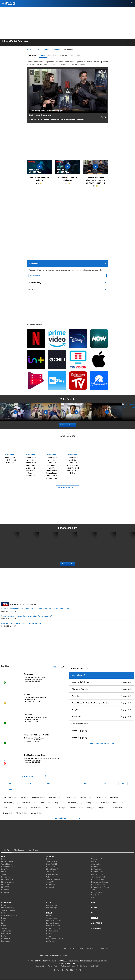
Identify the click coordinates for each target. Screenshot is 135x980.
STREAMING (6, 903)
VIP (93, 913)
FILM (3, 856)
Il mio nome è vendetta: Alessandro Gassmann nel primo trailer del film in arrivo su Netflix (73, 465)
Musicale (34, 808)
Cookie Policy (82, 966)
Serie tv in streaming (54, 879)
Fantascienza (72, 803)
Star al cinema (52, 905)
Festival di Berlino (53, 926)
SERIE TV (50, 856)
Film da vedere (7, 879)
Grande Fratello (97, 874)
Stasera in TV (96, 859)
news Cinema (10, 455)
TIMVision (5, 928)
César (49, 936)
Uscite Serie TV (52, 874)
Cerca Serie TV (52, 867)
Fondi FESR (95, 966)
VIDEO (94, 908)
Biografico (83, 798)
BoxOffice (5, 869)
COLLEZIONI (96, 923)
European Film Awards (55, 939)
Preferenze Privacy (68, 966)
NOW (3, 921)
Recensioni (6, 877)
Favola (103, 803)
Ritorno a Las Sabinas (100, 882)
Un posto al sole (97, 879)
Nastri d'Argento (52, 931)
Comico (98, 798)
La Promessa (96, 869)
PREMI (49, 913)
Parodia (60, 808)
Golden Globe (52, 918)
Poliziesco (74, 808)
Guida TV (50, 882)
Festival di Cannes (53, 923)
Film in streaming (8, 882)
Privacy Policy (53, 966)
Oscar (49, 915)
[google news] (62, 971)
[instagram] (58, 971)
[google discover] (67, 971)
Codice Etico (41, 966)
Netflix (4, 913)
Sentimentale (117, 808)
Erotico (43, 803)
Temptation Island (98, 877)
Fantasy (89, 803)
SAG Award (51, 941)
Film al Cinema (7, 861)
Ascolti (94, 897)
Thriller (19, 813)
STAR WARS (96, 928)
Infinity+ (4, 923)
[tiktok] (76, 971)
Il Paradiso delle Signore (101, 887)
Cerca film (5, 890)
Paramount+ (6, 941)
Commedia (114, 798)
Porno (89, 808)
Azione (68, 798)
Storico (5, 813)
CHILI (3, 926)
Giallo (115, 803)
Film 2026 (5, 885)
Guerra (5, 808)
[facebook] (54, 971)
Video (3, 874)
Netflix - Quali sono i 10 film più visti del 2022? (10, 460)
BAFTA (49, 933)
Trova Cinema (7, 864)
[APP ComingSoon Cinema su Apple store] (74, 955)
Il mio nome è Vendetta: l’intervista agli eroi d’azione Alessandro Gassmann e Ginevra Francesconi (31, 467)
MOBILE (95, 918)
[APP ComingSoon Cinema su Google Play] (89, 955)
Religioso (101, 808)
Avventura (53, 798)
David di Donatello (53, 928)
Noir (48, 808)
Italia (55, 667)
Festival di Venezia (53, 921)
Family (56, 803)
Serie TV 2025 (52, 864)
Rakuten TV (6, 939)
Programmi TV (97, 892)
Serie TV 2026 (52, 861)
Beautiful (95, 867)
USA (62, 667)
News (3, 859)
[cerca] (132, 3)
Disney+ (4, 918)
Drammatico (26, 803)
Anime (23, 798)
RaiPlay (4, 936)
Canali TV (95, 895)
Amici (93, 890)
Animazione (7, 798)
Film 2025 (5, 887)
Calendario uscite (8, 867)
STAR (49, 903)
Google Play (6, 933)
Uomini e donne (97, 872)
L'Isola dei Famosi (98, 885)
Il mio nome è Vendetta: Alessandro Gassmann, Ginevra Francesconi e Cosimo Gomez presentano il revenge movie (52, 468)
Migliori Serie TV (53, 869)
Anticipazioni (96, 864)
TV (92, 856)
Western (33, 813)
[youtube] (71, 971)
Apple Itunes (6, 931)
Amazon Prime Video (9, 915)
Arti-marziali (37, 798)
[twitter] (80, 971)
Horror (19, 808)
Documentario (8, 803)
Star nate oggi (52, 908)
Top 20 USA (51, 872)
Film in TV (5, 872)
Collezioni (5, 892)
